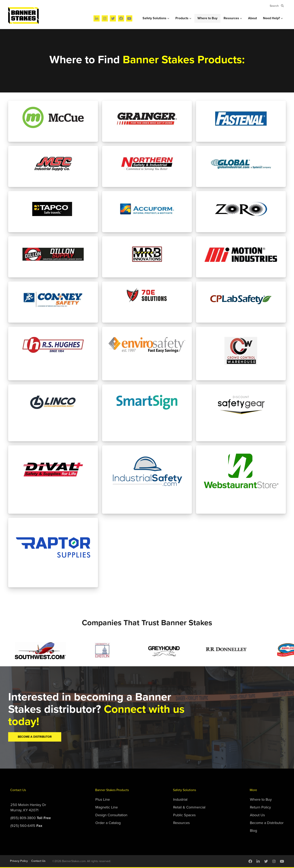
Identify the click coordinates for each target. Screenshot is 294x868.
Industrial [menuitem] (180, 799)
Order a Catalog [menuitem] (108, 823)
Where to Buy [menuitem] (207, 18)
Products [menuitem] (182, 18)
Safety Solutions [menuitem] (154, 18)
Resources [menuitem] (231, 18)
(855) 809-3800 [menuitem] (31, 818)
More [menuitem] (253, 790)
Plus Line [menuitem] (103, 799)
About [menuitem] (252, 18)
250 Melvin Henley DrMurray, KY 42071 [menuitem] (28, 807)
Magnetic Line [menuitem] (107, 807)
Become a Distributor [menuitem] (267, 823)
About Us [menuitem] (257, 815)
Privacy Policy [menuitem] (19, 861)
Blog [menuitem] (253, 831)
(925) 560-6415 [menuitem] (26, 826)
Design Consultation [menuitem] (111, 815)
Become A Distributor (35, 737)
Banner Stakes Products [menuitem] (112, 790)
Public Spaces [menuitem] (184, 815)
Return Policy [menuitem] (260, 807)
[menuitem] (97, 18)
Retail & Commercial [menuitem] (189, 807)
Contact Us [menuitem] (18, 790)
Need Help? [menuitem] (271, 18)
